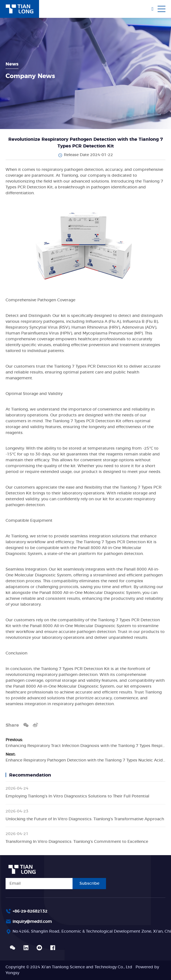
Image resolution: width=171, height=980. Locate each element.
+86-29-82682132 (30, 911)
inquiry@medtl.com (32, 922)
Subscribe (89, 884)
